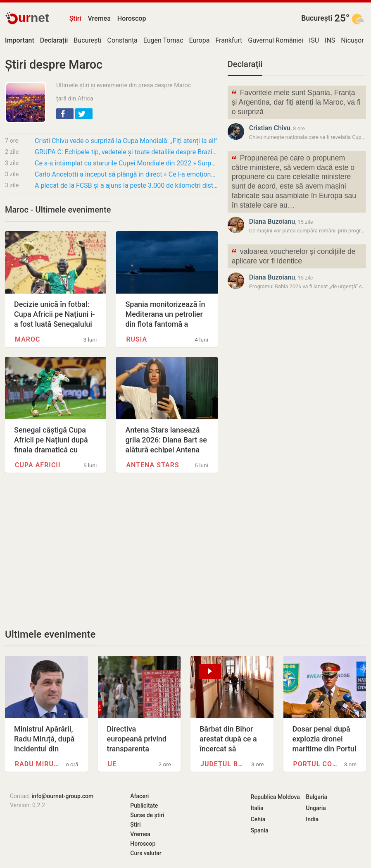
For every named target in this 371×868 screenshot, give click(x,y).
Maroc (27, 339)
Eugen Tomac (163, 40)
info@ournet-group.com (62, 796)
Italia (257, 808)
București (317, 18)
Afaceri (139, 796)
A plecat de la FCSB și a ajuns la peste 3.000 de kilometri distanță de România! (126, 185)
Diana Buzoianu (272, 221)
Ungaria (316, 808)
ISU (314, 40)
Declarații (245, 64)
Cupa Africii (38, 465)
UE (112, 764)
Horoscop (132, 18)
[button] (65, 114)
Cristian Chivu (270, 128)
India (312, 819)
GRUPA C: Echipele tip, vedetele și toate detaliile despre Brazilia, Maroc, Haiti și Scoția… (126, 152)
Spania (260, 830)
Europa (200, 40)
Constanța (122, 40)
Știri (75, 18)
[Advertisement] (111, 550)
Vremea (99, 18)
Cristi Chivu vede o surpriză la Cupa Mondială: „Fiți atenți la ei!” (126, 141)
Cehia (258, 819)
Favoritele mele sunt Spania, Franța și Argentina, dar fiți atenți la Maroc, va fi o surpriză (296, 102)
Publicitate (144, 806)
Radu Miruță (37, 764)
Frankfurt (229, 40)
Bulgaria (316, 797)
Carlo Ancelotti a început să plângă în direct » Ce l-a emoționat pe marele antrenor (126, 174)
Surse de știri (147, 815)
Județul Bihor (222, 764)
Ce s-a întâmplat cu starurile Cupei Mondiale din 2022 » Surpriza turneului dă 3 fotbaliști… (126, 163)
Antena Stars (152, 465)
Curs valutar (146, 853)
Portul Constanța (315, 764)
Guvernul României (276, 40)
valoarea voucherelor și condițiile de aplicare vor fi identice (293, 256)
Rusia (137, 339)
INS (330, 40)
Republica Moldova (275, 797)
